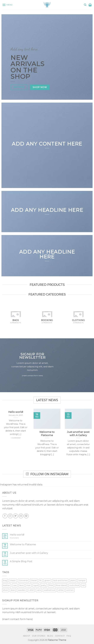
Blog (50, 636)
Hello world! (17, 535)
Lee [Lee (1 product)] (15, 585)
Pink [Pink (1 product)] (51, 585)
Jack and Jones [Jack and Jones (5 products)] (60, 580)
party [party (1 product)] (44, 585)
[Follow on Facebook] (5, 516)
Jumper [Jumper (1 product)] (82, 580)
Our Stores (39, 636)
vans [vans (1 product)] (39, 590)
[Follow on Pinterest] (26, 516)
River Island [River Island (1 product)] (61, 585)
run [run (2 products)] (83, 585)
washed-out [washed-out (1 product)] (50, 590)
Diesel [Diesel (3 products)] (34, 580)
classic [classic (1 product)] (13, 580)
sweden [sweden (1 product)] (22, 590)
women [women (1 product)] (70, 590)
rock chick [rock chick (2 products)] (74, 585)
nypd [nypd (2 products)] (36, 585)
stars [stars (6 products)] (13, 590)
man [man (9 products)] (28, 585)
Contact (60, 636)
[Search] (85, 5)
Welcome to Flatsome (23, 544)
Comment (14, 538)
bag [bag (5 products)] (5, 580)
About (27, 636)
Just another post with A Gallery (29, 553)
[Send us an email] (21, 516)
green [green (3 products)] (47, 580)
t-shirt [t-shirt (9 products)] (31, 590)
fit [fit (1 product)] (41, 580)
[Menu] (7, 5)
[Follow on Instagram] (10, 516)
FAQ (69, 636)
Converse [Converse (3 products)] (23, 580)
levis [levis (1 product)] (21, 585)
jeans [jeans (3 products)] (73, 580)
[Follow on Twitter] (16, 516)
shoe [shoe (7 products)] (5, 590)
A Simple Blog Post (21, 561)
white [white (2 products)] (61, 590)
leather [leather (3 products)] (7, 585)
